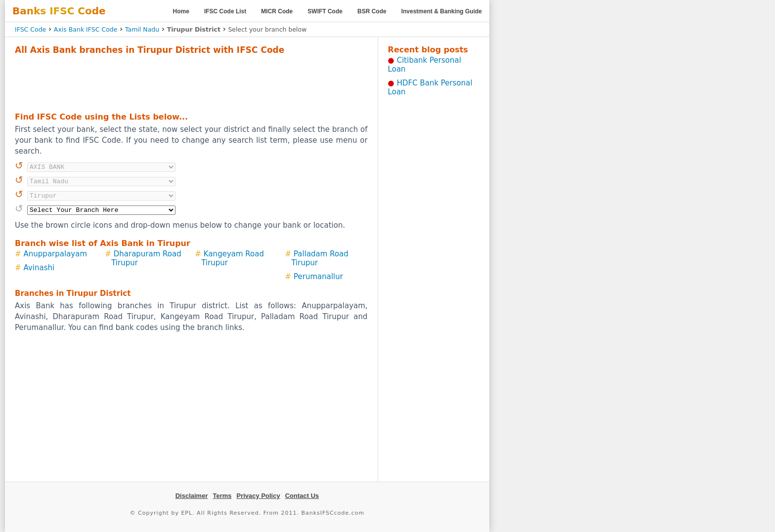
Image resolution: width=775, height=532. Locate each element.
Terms (222, 496)
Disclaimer (192, 496)
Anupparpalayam (55, 254)
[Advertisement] (191, 82)
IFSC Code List (225, 11)
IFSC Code (30, 29)
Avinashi (39, 268)
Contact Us (302, 496)
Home (181, 11)
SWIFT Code (325, 11)
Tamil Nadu (142, 29)
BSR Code (372, 11)
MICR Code (277, 11)
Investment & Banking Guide (442, 11)
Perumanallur (318, 277)
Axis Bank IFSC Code (86, 29)
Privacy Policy (258, 496)
